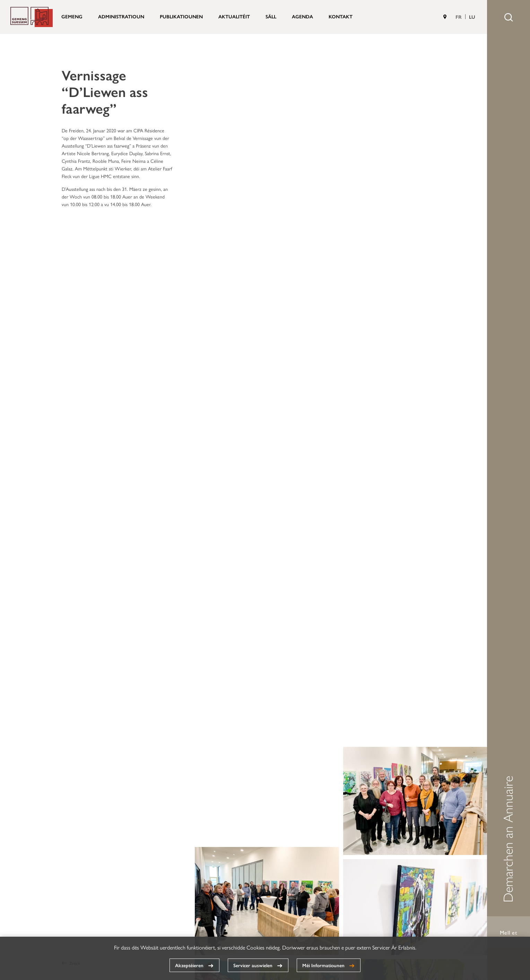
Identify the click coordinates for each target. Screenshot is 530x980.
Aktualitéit (234, 16)
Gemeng (72, 16)
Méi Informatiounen (323, 965)
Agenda (302, 16)
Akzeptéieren (189, 965)
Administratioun (121, 16)
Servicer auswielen (253, 965)
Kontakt (341, 16)
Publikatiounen (181, 16)
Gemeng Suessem (32, 17)
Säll (271, 16)
